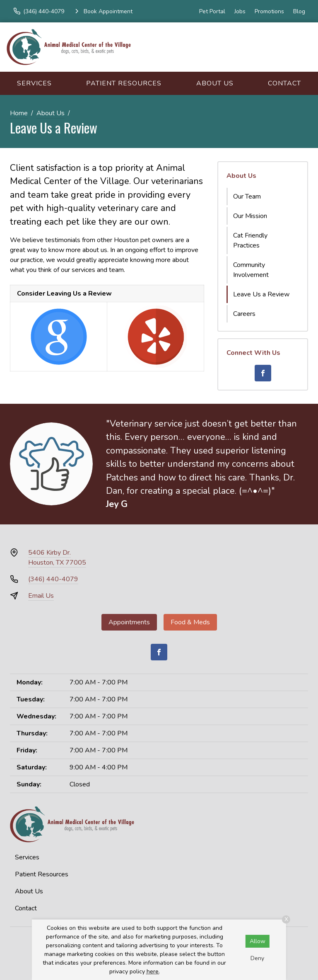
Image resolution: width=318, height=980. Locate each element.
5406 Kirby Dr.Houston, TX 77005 (57, 558)
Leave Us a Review (261, 294)
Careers (244, 314)
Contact (284, 83)
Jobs (240, 11)
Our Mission (250, 216)
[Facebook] (263, 373)
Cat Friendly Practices (250, 240)
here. (153, 972)
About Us (215, 83)
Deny (257, 958)
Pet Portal (212, 11)
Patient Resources (124, 83)
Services (34, 83)
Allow (258, 941)
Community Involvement (251, 270)
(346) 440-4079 (53, 579)
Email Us (41, 596)
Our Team (247, 196)
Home (19, 113)
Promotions (269, 11)
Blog (299, 11)
